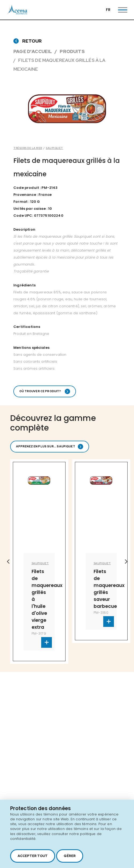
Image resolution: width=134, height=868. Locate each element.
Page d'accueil (33, 51)
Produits (72, 51)
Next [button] (126, 562)
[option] (39, 562)
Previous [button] (8, 562)
